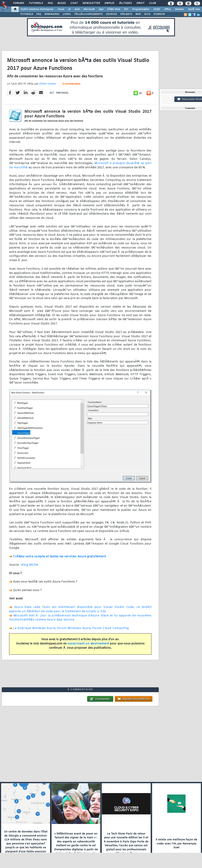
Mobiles (179, 9)
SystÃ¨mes (194, 9)
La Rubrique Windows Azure (34, 628)
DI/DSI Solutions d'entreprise (37, 9)
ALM (77, 9)
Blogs (62, 3)
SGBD (157, 9)
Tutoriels (36, 3)
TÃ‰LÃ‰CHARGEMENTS (88, 14)
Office (168, 9)
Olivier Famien (48, 84)
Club (152, 3)
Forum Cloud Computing (111, 628)
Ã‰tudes (125, 3)
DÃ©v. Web (114, 9)
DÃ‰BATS (126, 14)
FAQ (50, 3)
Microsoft (89, 9)
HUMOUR (159, 14)
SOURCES (111, 14)
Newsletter (91, 3)
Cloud (61, 9)
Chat (74, 3)
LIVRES (67, 14)
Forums (19, 3)
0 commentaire (71, 84)
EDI (126, 9)
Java (101, 9)
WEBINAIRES (52, 14)
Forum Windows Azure (74, 628)
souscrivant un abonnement (88, 644)
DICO (147, 14)
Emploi (109, 3)
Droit (140, 3)
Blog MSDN (30, 565)
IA (69, 9)
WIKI (138, 14)
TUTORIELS (27, 14)
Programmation (141, 9)
